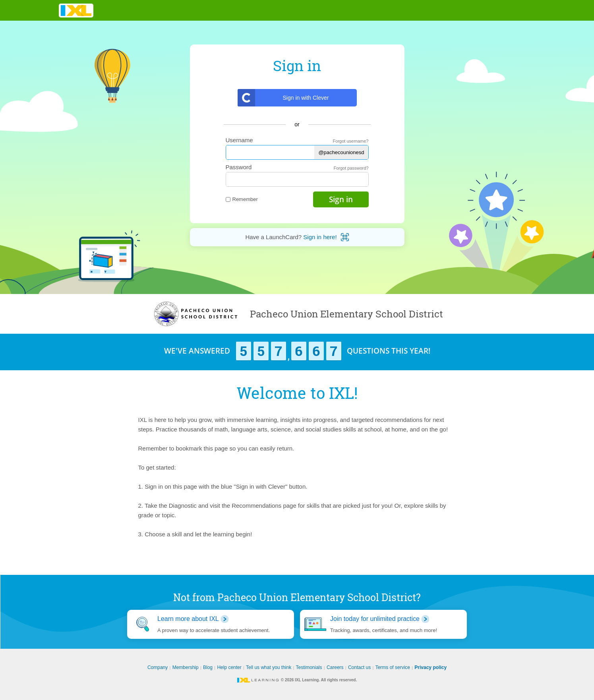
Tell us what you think (269, 667)
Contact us (359, 667)
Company (158, 667)
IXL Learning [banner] (76, 11)
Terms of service (393, 667)
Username (239, 140)
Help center (229, 667)
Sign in (341, 199)
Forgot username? (351, 141)
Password (239, 167)
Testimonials (309, 667)
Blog (208, 667)
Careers (335, 667)
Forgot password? (351, 168)
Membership (186, 667)
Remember (242, 199)
